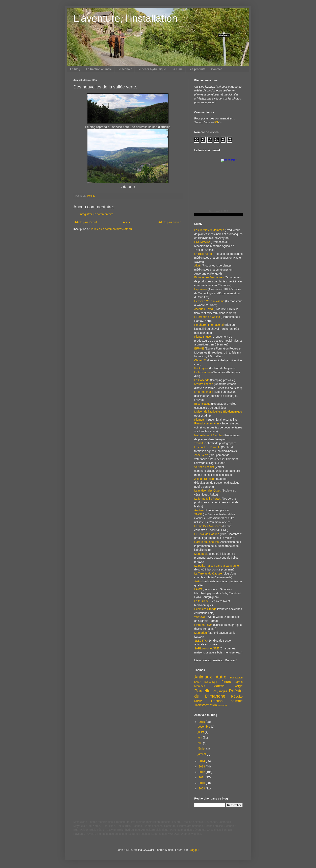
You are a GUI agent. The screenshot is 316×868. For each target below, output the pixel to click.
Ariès (197, 581)
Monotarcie (201, 554)
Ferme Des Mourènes (208, 526)
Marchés (200, 686)
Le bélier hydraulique (152, 69)
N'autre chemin (204, 384)
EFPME (199, 348)
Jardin (239, 682)
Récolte (237, 696)
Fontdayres (201, 368)
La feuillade (202, 601)
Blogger (194, 850)
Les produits (197, 69)
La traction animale (99, 69)
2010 (202, 783)
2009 (202, 788)
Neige (238, 686)
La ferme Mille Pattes (208, 499)
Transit (199, 443)
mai (200, 743)
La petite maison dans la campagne (217, 566)
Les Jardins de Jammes (209, 230)
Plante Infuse (203, 337)
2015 (202, 722)
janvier (202, 754)
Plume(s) (200, 420)
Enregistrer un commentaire (96, 214)
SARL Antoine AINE (207, 648)
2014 (202, 761)
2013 (202, 766)
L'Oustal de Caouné (207, 534)
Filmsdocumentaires (207, 423)
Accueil (127, 222)
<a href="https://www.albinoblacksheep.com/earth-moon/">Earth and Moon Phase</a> (218, 187)
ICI (216, 122)
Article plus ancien (170, 222)
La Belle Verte (203, 254)
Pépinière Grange (205, 609)
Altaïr (198, 265)
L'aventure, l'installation (125, 18)
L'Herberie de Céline (207, 317)
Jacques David (204, 309)
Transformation (206, 705)
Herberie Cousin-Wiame (209, 301)
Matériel (219, 686)
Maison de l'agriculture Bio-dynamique (218, 412)
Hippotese (201, 289)
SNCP (198, 514)
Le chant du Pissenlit (207, 447)
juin (200, 737)
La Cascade (202, 380)
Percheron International (209, 325)
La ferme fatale (204, 392)
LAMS (198, 589)
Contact (216, 69)
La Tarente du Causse (208, 573)
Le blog (75, 69)
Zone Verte (201, 455)
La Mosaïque (202, 372)
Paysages (220, 691)
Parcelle (202, 691)
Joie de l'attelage (205, 479)
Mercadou (201, 633)
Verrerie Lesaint (204, 467)
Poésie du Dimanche (218, 694)
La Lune (177, 69)
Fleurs (226, 682)
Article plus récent (86, 222)
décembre (204, 727)
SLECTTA (200, 641)
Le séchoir (125, 69)
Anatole (199, 510)
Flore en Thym (203, 625)
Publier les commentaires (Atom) (111, 229)
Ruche (198, 701)
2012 (202, 772)
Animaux (203, 677)
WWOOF (200, 617)
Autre (221, 677)
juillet (201, 732)
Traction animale (227, 701)
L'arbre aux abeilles (206, 542)
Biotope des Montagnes (209, 277)
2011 (202, 777)
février (202, 749)
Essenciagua (202, 404)
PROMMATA (202, 242)
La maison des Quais (208, 491)
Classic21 (200, 360)
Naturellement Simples (208, 435)
